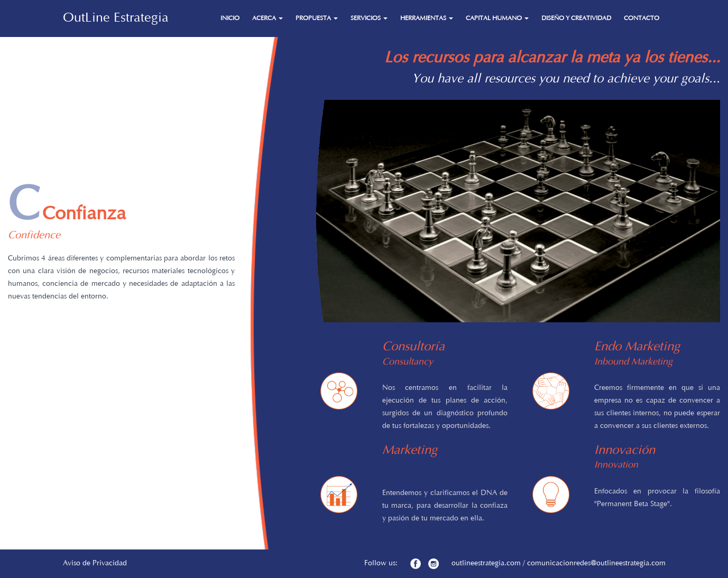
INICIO (230, 18)
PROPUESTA (317, 18)
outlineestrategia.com (486, 564)
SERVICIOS (369, 18)
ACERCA (268, 18)
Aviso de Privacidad (95, 564)
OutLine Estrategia (116, 18)
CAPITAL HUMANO (497, 18)
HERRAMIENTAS (427, 18)
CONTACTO (642, 18)
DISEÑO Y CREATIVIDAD (576, 18)
